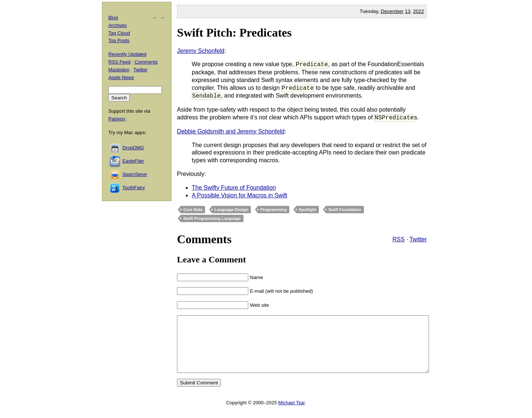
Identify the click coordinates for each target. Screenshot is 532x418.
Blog (113, 18)
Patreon (117, 119)
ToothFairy (134, 188)
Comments (146, 62)
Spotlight (308, 210)
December (392, 11)
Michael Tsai (291, 414)
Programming (274, 210)
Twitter (418, 239)
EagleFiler (133, 161)
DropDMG (133, 148)
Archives (117, 25)
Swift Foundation (345, 210)
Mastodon (119, 70)
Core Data (193, 210)
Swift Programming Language (212, 218)
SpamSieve (134, 174)
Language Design (232, 210)
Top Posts (119, 40)
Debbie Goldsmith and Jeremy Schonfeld (231, 131)
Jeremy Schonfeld (201, 51)
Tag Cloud (119, 33)
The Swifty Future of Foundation (234, 188)
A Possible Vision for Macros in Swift (239, 195)
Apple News (121, 77)
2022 (419, 11)
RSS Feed (119, 62)
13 (408, 11)
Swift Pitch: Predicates (234, 33)
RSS (398, 239)
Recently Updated (127, 54)
